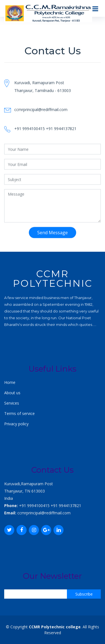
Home (10, 382)
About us (12, 393)
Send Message (53, 237)
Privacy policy (16, 424)
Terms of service (19, 413)
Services (12, 403)
